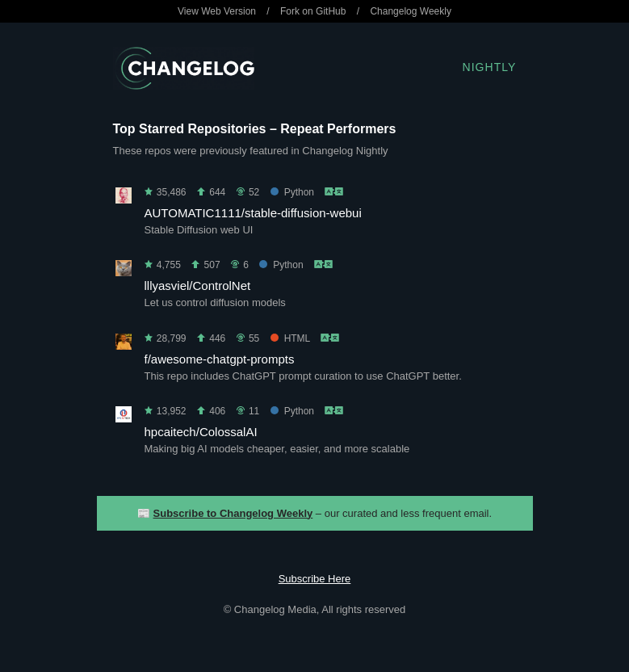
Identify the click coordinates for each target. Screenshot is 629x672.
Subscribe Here (315, 579)
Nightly (490, 67)
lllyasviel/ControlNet (198, 286)
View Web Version (217, 11)
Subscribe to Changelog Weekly (233, 513)
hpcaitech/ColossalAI (201, 432)
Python (292, 192)
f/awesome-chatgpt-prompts (220, 359)
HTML (290, 338)
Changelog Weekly (411, 11)
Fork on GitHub (313, 11)
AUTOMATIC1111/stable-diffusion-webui (253, 213)
